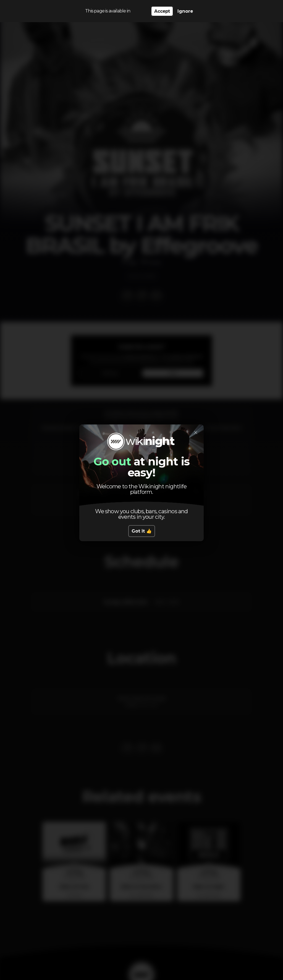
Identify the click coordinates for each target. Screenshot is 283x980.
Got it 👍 (142, 531)
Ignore (185, 11)
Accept (162, 11)
